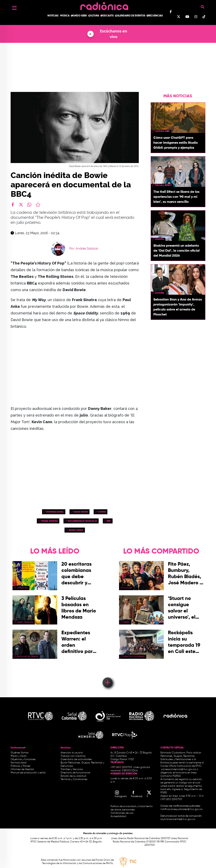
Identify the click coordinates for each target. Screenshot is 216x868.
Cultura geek (162, 131)
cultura (128, 588)
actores (160, 293)
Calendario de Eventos (130, 16)
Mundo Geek (79, 16)
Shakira (159, 239)
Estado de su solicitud (73, 776)
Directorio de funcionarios (75, 773)
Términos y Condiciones (74, 779)
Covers (102, 512)
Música (65, 16)
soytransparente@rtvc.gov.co (178, 819)
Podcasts (107, 16)
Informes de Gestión (22, 769)
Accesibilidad (119, 816)
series (126, 622)
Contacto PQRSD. (171, 776)
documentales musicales (82, 521)
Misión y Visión (19, 756)
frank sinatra (49, 521)
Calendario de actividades (76, 759)
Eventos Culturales (134, 657)
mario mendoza (25, 622)
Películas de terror (27, 657)
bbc (109, 521)
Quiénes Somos (20, 753)
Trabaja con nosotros (73, 756)
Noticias (53, 16)
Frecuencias (155, 16)
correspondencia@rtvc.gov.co (179, 769)
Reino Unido (76, 530)
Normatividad (19, 763)
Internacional (55, 512)
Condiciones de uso (122, 813)
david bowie (81, 512)
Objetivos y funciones (23, 759)
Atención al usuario (72, 753)
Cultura (94, 16)
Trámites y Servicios (72, 769)
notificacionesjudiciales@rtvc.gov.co (181, 809)
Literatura (22, 588)
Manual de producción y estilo (28, 773)
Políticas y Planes (20, 766)
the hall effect (163, 185)
